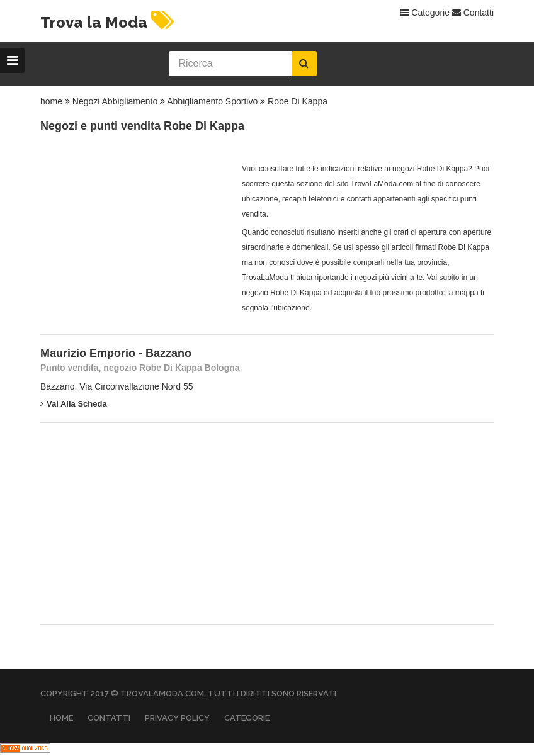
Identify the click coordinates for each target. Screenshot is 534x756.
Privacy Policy (177, 718)
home (51, 101)
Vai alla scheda (74, 404)
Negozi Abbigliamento (115, 101)
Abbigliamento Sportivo (212, 101)
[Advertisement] (135, 240)
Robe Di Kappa (298, 101)
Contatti (473, 13)
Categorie (425, 13)
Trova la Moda (109, 22)
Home (61, 718)
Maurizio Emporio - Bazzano (116, 353)
